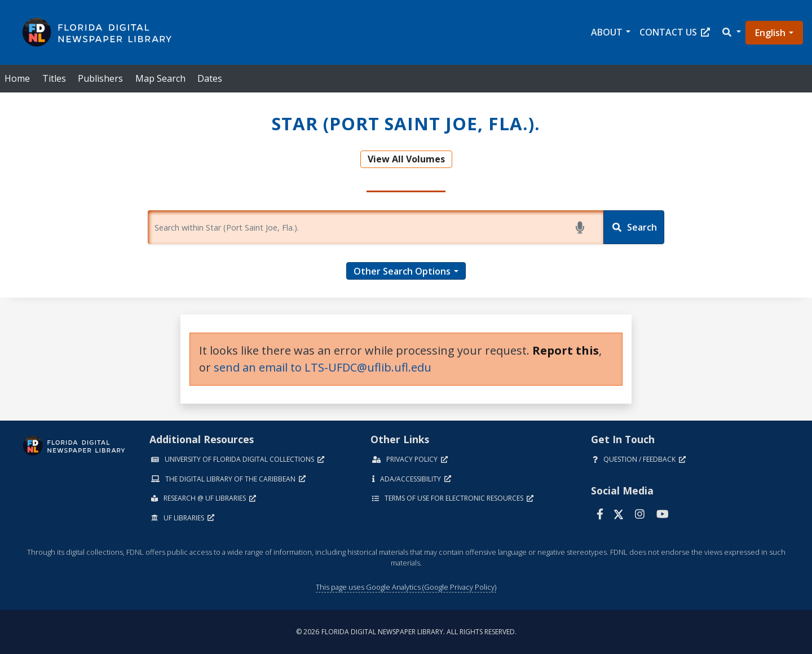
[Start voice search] (582, 227)
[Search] (634, 227)
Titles (54, 78)
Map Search (160, 78)
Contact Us (675, 32)
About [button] (607, 32)
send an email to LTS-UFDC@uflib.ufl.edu (323, 367)
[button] (731, 32)
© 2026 (406, 632)
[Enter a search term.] (376, 227)
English (770, 33)
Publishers (100, 78)
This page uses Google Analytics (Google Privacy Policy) (406, 587)
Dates (210, 78)
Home (17, 78)
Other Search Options (402, 271)
